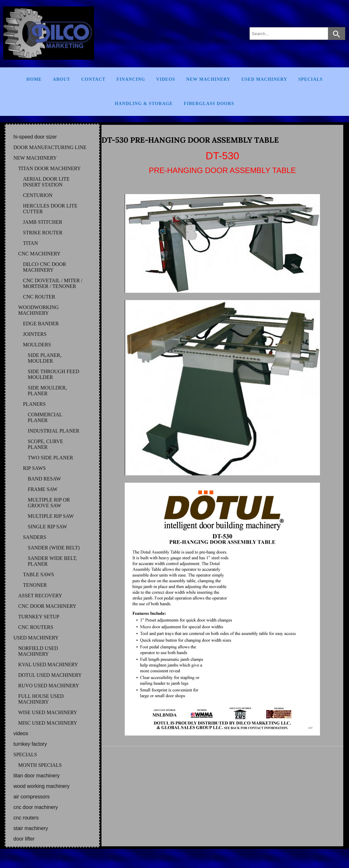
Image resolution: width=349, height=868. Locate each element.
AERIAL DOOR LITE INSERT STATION (46, 182)
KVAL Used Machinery (48, 664)
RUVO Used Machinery (49, 686)
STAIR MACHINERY (31, 828)
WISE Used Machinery (48, 712)
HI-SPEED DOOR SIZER (35, 137)
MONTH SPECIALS (40, 765)
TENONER (35, 585)
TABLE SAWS (38, 574)
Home (34, 79)
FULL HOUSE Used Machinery (41, 699)
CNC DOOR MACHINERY (47, 606)
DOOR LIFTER (24, 839)
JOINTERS (35, 334)
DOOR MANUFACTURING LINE (50, 147)
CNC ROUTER (39, 297)
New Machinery (208, 79)
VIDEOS (21, 733)
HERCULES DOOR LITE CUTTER (50, 209)
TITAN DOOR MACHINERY (49, 168)
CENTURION (38, 195)
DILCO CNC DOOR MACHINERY (45, 267)
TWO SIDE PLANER (50, 458)
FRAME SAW (43, 489)
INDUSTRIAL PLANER (54, 431)
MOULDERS (37, 345)
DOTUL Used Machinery (50, 675)
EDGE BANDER (41, 324)
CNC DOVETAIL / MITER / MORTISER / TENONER (53, 283)
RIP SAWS (34, 468)
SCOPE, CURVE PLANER (45, 444)
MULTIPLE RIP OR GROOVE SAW (49, 503)
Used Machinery (264, 79)
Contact (93, 79)
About (61, 79)
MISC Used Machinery (48, 723)
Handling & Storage (144, 104)
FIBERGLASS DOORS (209, 104)
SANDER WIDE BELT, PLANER (52, 561)
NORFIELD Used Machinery (38, 651)
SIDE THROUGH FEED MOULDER (53, 374)
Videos (166, 79)
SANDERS (35, 537)
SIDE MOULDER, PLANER (47, 391)
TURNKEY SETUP (39, 617)
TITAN (30, 243)
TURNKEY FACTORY (30, 744)
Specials (310, 79)
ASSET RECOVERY (40, 596)
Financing (131, 79)
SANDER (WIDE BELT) (54, 548)
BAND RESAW (44, 479)
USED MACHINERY (36, 638)
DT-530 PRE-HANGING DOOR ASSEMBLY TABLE (190, 140)
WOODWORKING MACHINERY (38, 310)
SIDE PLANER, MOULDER (45, 358)
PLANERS (34, 404)
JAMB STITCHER (43, 222)
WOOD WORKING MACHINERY (41, 786)
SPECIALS (25, 755)
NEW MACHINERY (35, 158)
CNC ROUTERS (36, 627)
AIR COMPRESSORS (32, 797)
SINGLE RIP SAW (47, 527)
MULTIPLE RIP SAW (51, 516)
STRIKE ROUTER (43, 233)
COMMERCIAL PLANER (45, 417)
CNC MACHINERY (39, 254)
